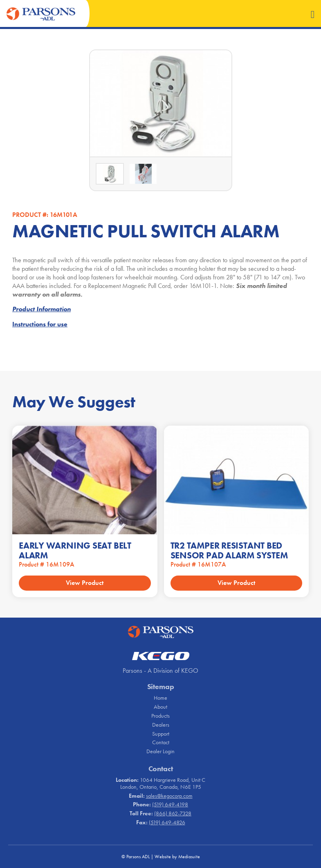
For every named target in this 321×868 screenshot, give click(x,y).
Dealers (161, 725)
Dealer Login (160, 751)
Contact (161, 742)
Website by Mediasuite (177, 857)
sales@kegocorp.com (169, 796)
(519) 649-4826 (167, 822)
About (160, 707)
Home (160, 698)
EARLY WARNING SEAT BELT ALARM (75, 550)
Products (160, 716)
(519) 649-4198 (170, 804)
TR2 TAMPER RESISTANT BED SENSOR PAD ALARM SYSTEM (229, 550)
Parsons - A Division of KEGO (160, 671)
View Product (85, 583)
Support (161, 734)
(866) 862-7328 (173, 813)
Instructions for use (40, 324)
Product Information (42, 309)
